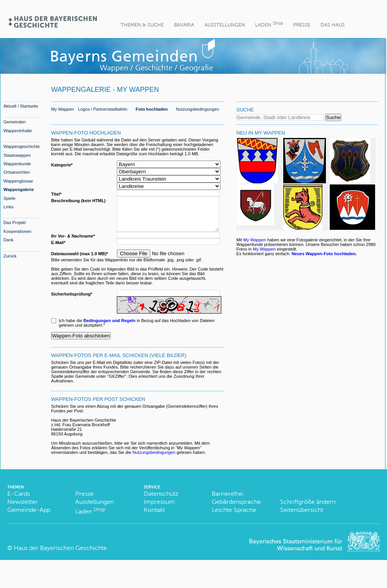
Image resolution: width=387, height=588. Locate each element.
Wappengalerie (19, 189)
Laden (269, 24)
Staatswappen (17, 155)
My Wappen (62, 109)
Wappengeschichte (22, 146)
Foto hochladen (152, 109)
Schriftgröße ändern (308, 509)
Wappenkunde (17, 164)
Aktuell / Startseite (21, 106)
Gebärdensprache (236, 509)
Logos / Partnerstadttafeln (103, 109)
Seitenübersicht (302, 517)
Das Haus (333, 25)
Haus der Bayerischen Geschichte (60, 555)
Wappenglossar (18, 181)
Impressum (159, 509)
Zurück (10, 256)
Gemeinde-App (29, 517)
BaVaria (184, 25)
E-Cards (19, 501)
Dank (8, 240)
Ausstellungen (225, 25)
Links (8, 207)
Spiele (9, 198)
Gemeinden (15, 122)
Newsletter (22, 509)
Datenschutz (161, 501)
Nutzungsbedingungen (198, 109)
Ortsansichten (17, 172)
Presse (302, 25)
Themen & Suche (142, 25)
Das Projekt (15, 223)
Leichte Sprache (234, 517)
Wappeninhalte (18, 131)
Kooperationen (17, 231)
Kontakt (154, 517)
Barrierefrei (228, 501)
